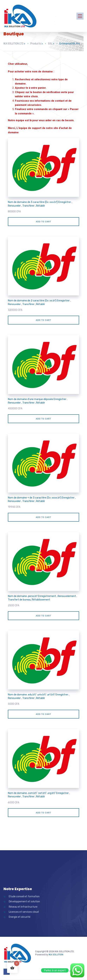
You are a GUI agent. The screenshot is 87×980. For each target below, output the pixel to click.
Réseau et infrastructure (23, 907)
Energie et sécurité (20, 917)
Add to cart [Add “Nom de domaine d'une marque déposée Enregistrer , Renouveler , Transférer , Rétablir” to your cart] (43, 419)
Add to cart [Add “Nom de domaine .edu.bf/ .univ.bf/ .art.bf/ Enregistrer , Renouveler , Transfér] (43, 714)
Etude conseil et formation (24, 896)
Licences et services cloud (24, 912)
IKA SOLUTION (56, 955)
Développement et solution (24, 902)
